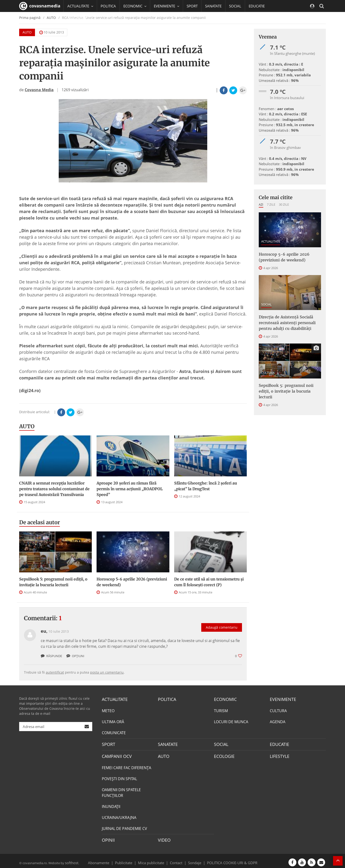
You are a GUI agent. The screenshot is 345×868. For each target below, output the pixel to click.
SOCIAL (235, 6)
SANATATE (213, 6)
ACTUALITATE (271, 241)
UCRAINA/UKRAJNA (119, 815)
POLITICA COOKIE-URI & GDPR (226, 859)
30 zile (284, 204)
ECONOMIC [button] (135, 6)
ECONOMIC (224, 699)
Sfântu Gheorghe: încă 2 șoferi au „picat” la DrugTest (206, 486)
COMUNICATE (114, 732)
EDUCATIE (257, 6)
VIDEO (164, 838)
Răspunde (51, 656)
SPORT (192, 6)
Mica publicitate (154, 859)
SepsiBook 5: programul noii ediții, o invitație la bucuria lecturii (53, 582)
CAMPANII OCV (115, 755)
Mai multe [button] (78, 30)
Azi (261, 204)
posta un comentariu (107, 672)
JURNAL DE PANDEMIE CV (124, 826)
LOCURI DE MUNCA (231, 721)
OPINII (107, 838)
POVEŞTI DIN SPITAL (119, 777)
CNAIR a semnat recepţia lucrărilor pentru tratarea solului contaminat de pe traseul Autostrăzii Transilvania (54, 489)
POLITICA (108, 6)
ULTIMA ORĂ (113, 721)
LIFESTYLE (279, 755)
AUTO (27, 426)
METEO (108, 710)
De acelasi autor (40, 522)
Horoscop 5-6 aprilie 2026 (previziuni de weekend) (132, 582)
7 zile (271, 204)
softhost (71, 859)
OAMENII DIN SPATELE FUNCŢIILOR (121, 790)
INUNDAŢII (111, 804)
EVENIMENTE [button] (167, 6)
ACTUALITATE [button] (80, 6)
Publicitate (129, 859)
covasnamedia (40, 6)
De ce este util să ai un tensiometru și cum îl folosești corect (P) (209, 582)
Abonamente (107, 859)
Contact (176, 859)
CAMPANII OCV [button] (82, 18)
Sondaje (193, 859)
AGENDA (278, 721)
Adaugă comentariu (222, 622)
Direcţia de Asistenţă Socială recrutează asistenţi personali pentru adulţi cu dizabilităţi (290, 319)
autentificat (55, 672)
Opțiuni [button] (75, 656)
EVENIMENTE (281, 699)
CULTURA (268, 368)
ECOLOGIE (223, 755)
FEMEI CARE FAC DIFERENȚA (126, 766)
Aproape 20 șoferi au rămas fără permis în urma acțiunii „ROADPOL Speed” (130, 489)
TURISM (221, 710)
